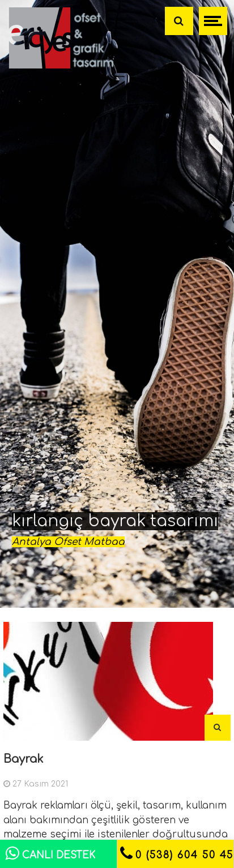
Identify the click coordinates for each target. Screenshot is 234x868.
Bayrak (24, 759)
